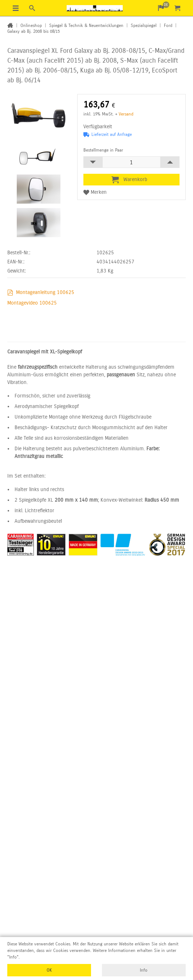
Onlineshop (31, 26)
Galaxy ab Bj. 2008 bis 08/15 (34, 31)
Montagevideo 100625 (32, 303)
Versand (126, 114)
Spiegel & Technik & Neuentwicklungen (86, 26)
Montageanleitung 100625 (45, 292)
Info (144, 970)
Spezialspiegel (144, 26)
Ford (168, 26)
